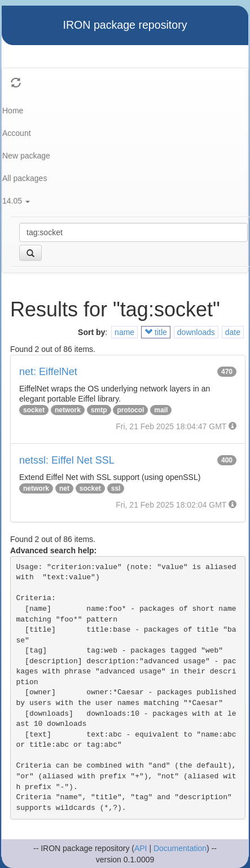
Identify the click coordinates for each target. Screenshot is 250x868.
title (156, 332)
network (68, 410)
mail (161, 410)
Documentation (180, 848)
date (233, 332)
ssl (116, 488)
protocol (130, 410)
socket (34, 410)
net (64, 488)
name (124, 332)
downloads (196, 332)
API (141, 848)
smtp (99, 410)
